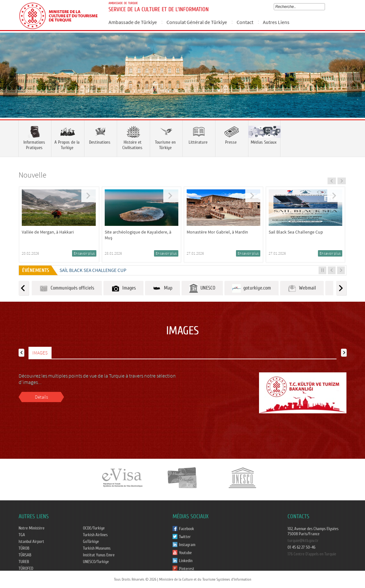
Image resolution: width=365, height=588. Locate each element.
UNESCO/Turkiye (96, 562)
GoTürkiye (91, 542)
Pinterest (187, 569)
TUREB (24, 562)
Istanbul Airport (31, 542)
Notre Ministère (32, 528)
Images (123, 288)
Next (354, 84)
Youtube (185, 553)
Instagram (187, 545)
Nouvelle (32, 175)
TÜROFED (26, 568)
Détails (41, 397)
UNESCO (202, 288)
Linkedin (186, 561)
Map (162, 288)
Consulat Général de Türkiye (197, 22)
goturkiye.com (251, 288)
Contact (245, 22)
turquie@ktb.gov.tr (303, 541)
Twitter (185, 537)
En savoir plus (84, 253)
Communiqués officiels (67, 288)
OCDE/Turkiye (94, 528)
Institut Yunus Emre (99, 555)
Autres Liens (276, 22)
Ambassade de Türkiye (133, 22)
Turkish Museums (97, 548)
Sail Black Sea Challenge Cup (93, 270)
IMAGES (40, 353)
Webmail (302, 288)
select (324, 7)
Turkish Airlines (95, 535)
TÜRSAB (25, 555)
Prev (11, 84)
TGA (22, 535)
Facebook (187, 529)
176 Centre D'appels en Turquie (312, 554)
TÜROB (24, 548)
